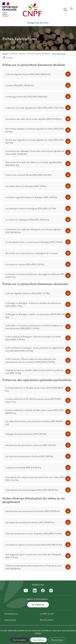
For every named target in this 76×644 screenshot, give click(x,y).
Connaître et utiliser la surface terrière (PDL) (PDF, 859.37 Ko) (34, 545)
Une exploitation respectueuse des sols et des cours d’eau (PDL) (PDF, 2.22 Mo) (35, 479)
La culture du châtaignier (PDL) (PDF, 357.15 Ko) (27, 220)
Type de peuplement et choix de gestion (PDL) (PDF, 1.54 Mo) (34, 533)
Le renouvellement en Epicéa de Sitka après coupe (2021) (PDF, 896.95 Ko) (35, 412)
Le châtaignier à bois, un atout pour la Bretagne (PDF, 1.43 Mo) (34, 242)
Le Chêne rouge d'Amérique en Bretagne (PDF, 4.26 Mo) (31, 197)
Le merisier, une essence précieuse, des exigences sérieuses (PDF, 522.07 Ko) (35, 276)
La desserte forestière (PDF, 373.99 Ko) (23, 467)
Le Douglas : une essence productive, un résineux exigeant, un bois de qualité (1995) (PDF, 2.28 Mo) (34, 327)
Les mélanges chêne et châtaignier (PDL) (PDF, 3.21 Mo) (31, 208)
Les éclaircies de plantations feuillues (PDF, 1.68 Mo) (29, 456)
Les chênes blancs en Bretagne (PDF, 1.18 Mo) (26, 186)
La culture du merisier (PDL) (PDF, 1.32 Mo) (25, 264)
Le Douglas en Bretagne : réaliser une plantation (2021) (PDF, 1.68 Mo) (35, 316)
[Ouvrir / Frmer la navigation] (71, 9)
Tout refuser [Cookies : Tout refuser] (39, 640)
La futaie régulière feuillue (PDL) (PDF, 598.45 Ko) (28, 74)
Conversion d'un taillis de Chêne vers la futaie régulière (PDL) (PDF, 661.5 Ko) (34, 164)
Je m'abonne (38, 605)
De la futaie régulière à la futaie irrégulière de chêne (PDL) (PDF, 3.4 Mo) (35, 130)
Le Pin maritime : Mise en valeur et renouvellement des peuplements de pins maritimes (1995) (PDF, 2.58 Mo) (31, 360)
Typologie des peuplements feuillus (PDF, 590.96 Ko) (30, 522)
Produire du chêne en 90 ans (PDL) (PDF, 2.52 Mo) (28, 175)
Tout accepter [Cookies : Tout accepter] (19, 640)
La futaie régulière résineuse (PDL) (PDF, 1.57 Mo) (28, 293)
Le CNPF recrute (47, 614)
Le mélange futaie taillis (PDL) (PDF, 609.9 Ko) (26, 97)
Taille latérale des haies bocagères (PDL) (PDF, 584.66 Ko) (32, 490)
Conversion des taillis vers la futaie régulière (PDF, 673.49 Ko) (33, 119)
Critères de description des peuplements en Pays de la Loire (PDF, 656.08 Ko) (33, 567)
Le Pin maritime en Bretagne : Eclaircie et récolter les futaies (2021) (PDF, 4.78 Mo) (33, 338)
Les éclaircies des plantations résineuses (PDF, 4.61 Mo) (31, 445)
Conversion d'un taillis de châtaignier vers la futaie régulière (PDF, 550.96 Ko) (33, 231)
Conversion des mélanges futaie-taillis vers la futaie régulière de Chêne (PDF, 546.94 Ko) (35, 152)
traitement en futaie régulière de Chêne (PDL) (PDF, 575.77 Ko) (35, 108)
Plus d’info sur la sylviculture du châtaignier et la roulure (32, 253)
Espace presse (10, 620)
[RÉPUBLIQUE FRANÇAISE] (12, 10)
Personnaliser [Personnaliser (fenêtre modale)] (57, 640)
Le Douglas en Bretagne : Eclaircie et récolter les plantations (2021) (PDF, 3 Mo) (33, 304)
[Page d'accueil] (32, 10)
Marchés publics (47, 620)
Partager (8, 58)
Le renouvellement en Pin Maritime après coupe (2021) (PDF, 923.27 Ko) (33, 400)
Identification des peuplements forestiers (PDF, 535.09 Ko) (33, 511)
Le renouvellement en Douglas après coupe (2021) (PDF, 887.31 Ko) (34, 389)
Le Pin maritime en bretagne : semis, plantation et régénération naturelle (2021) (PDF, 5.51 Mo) (35, 349)
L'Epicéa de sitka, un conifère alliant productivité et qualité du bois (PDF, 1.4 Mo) (35, 372)
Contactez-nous (11, 614)
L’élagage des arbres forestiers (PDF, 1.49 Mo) (26, 434)
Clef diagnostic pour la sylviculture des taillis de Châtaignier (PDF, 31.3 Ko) (33, 556)
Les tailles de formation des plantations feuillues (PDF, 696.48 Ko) (34, 423)
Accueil (5, 54)
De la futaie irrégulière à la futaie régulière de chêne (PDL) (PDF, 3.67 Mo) (35, 141)
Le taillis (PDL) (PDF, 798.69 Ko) (20, 85)
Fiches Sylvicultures (59, 54)
